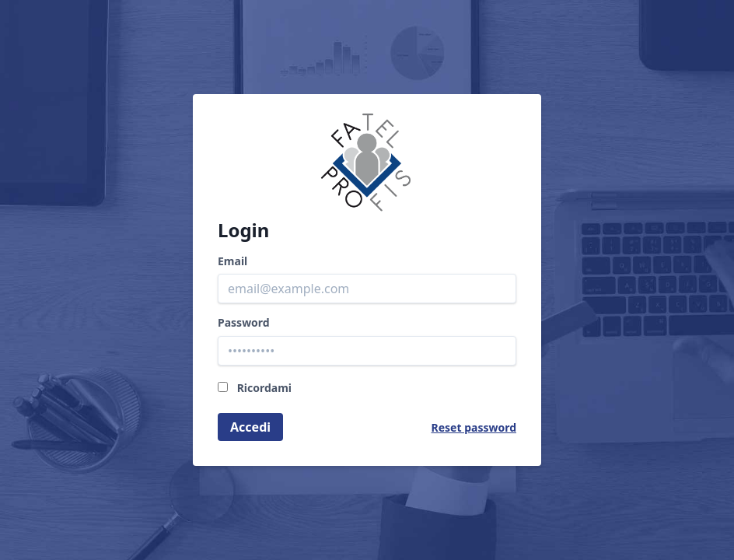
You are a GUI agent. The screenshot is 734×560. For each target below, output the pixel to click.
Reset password (474, 428)
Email (232, 261)
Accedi (250, 427)
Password (244, 323)
